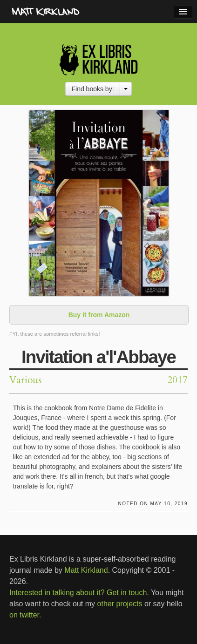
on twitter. (25, 615)
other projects (120, 604)
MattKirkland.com (63, 12)
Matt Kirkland (86, 570)
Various (26, 380)
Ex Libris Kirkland (98, 59)
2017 (177, 380)
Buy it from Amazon (99, 315)
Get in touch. (128, 593)
